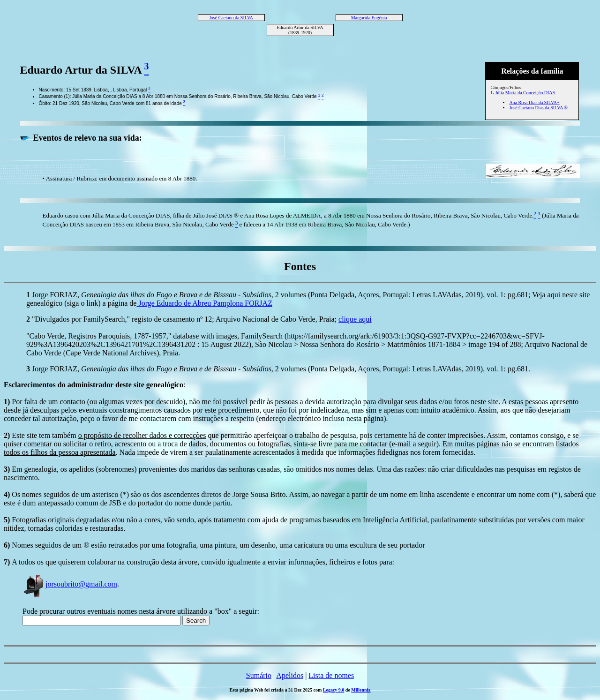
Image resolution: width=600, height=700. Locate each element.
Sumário (259, 675)
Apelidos (290, 675)
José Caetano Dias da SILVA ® (538, 108)
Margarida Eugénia (369, 18)
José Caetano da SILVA (231, 18)
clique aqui (355, 319)
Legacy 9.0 (334, 690)
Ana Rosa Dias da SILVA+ (534, 102)
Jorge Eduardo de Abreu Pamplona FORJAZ (204, 303)
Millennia (361, 690)
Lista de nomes (331, 675)
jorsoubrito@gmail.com (70, 584)
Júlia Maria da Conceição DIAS (525, 93)
